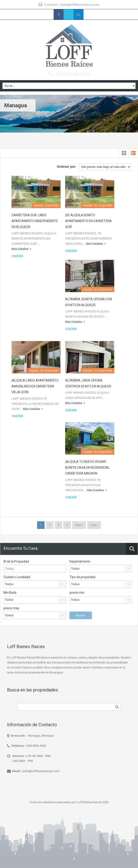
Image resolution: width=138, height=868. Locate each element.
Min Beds (10, 593)
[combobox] (101, 569)
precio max (11, 608)
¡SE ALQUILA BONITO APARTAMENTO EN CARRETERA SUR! (88, 221)
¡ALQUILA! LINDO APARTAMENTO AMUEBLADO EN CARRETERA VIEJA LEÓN (35, 386)
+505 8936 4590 (72, 74)
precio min (77, 593)
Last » (94, 525)
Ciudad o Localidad (17, 577)
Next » (79, 525)
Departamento (80, 561)
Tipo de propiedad (82, 577)
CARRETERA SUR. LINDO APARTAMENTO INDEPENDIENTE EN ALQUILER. (35, 221)
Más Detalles (21, 249)
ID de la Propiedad (16, 561)
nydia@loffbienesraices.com (80, 4)
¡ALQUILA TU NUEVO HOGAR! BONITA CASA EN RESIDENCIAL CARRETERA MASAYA (87, 468)
